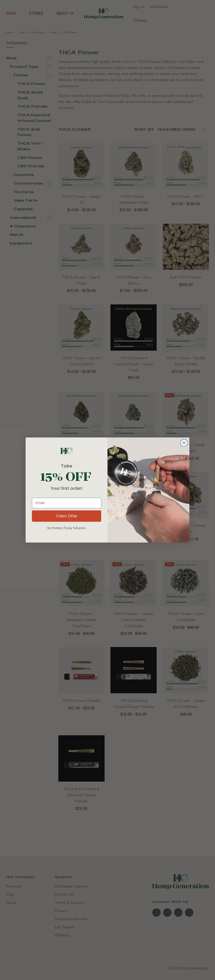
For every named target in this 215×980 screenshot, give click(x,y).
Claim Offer (67, 516)
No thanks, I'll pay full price (67, 528)
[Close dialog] (184, 443)
